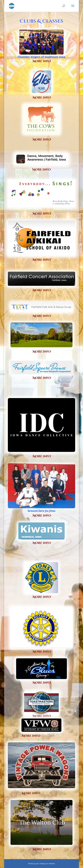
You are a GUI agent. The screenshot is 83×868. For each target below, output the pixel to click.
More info (41, 140)
